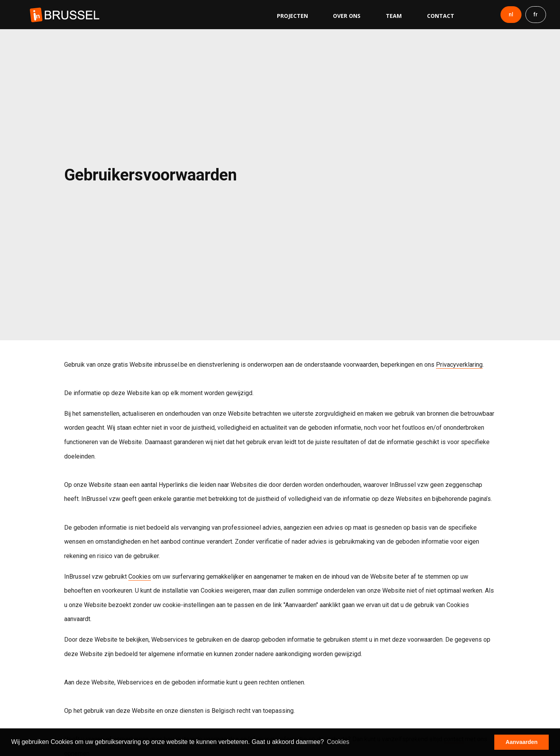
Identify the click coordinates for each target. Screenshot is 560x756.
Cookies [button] (338, 742)
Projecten (292, 16)
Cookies (140, 577)
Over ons (347, 16)
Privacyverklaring (459, 365)
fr (536, 14)
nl (511, 14)
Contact (441, 16)
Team (394, 16)
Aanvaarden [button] (521, 742)
